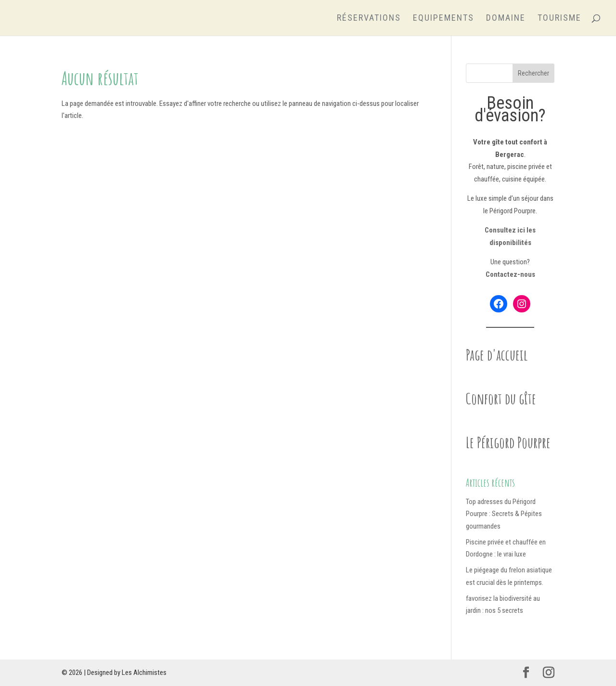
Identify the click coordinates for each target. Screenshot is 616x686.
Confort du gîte (501, 398)
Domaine (506, 19)
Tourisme (559, 19)
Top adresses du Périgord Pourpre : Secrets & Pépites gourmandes (504, 514)
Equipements (443, 19)
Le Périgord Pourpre (508, 442)
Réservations (369, 19)
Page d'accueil (497, 355)
